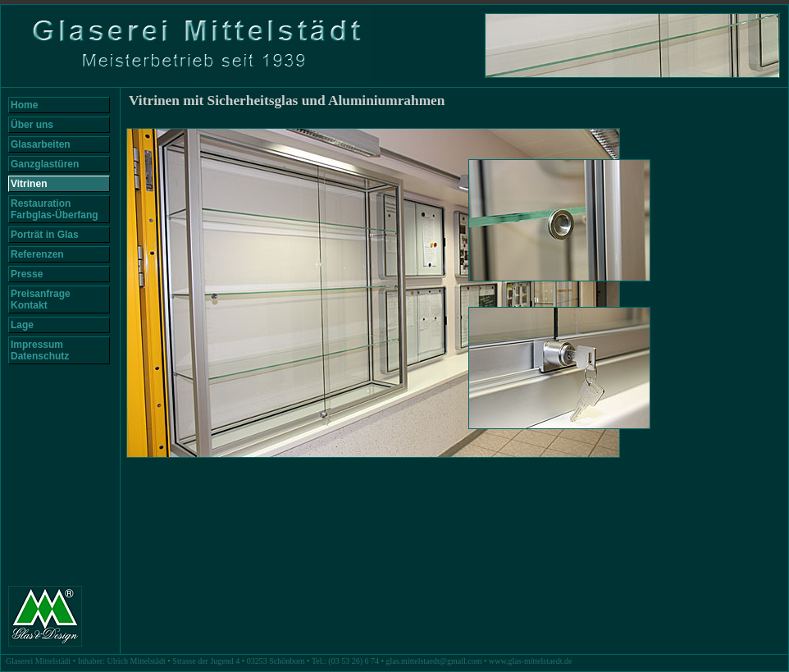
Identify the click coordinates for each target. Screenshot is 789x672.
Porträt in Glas (45, 235)
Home (24, 105)
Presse (27, 274)
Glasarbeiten (41, 144)
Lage (22, 325)
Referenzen (37, 254)
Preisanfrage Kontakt (41, 299)
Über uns (32, 125)
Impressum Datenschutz (40, 350)
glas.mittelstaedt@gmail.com (434, 661)
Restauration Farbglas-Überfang (55, 209)
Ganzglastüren (45, 164)
